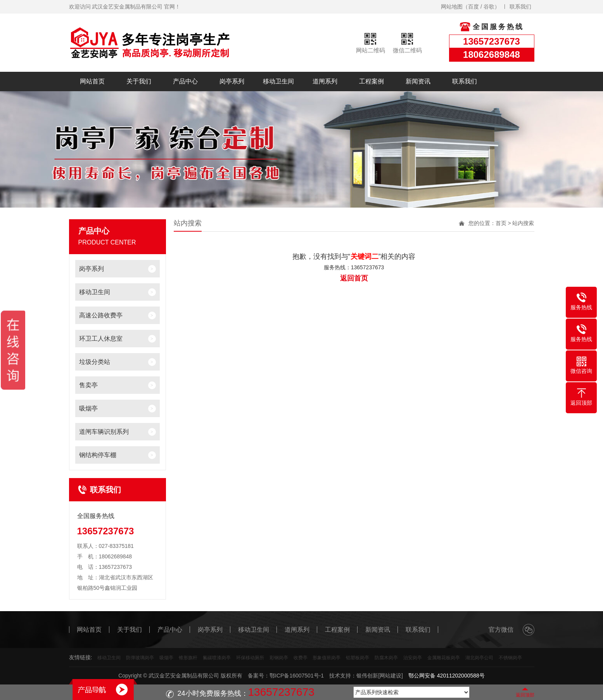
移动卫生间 (278, 81)
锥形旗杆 (188, 658)
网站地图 (452, 7)
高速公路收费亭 (101, 315)
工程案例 (371, 81)
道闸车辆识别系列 (104, 432)
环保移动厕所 (250, 658)
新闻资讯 (418, 81)
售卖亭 (88, 385)
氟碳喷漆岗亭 (217, 658)
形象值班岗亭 (327, 658)
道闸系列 (325, 81)
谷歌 (489, 7)
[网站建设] (390, 676)
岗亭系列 (232, 81)
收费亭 (301, 658)
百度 (473, 7)
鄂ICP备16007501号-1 (297, 676)
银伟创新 (367, 676)
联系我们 (520, 7)
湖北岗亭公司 (479, 658)
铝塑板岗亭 (358, 658)
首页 (501, 223)
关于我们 (139, 81)
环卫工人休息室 (101, 339)
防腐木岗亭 (386, 658)
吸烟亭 (88, 408)
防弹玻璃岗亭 (140, 658)
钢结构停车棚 (98, 455)
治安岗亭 (413, 658)
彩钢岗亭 (279, 658)
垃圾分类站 (95, 362)
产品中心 (185, 81)
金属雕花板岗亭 (444, 658)
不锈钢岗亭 (510, 658)
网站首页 (92, 81)
